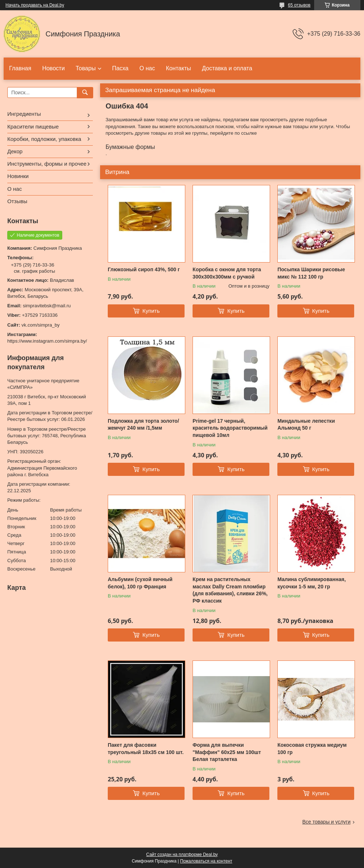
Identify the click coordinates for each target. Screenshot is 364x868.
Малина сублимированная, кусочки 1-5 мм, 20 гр (312, 583)
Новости (54, 68)
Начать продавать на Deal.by (35, 5)
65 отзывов (299, 5)
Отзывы (17, 201)
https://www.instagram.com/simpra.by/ (47, 341)
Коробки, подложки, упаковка (44, 139)
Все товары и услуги (326, 822)
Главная (20, 68)
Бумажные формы (130, 147)
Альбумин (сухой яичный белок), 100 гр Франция (140, 583)
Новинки (18, 176)
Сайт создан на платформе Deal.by (182, 855)
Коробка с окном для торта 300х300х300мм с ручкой (227, 273)
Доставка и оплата (227, 68)
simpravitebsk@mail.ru (47, 306)
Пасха (120, 68)
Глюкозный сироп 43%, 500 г (144, 269)
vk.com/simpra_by (41, 325)
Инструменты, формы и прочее (47, 164)
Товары (86, 68)
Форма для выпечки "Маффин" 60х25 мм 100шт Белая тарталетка (227, 752)
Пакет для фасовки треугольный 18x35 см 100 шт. (146, 749)
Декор (15, 151)
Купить (151, 311)
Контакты (179, 68)
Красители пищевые (33, 127)
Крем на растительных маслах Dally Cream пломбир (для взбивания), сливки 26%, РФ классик (230, 590)
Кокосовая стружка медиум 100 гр (312, 749)
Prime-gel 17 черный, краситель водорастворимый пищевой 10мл (230, 428)
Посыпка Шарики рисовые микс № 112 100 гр (311, 273)
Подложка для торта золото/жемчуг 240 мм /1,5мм (143, 425)
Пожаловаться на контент (206, 861)
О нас (147, 68)
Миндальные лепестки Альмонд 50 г (306, 425)
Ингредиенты (24, 114)
